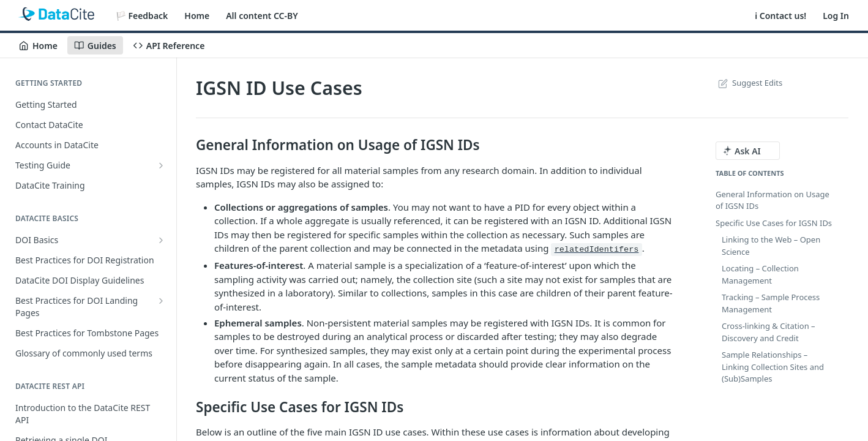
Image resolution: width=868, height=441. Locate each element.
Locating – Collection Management (760, 274)
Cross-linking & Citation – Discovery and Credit (769, 332)
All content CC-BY (262, 16)
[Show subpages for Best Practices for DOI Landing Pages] (161, 301)
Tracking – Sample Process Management (771, 303)
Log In (836, 16)
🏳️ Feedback (142, 16)
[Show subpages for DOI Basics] (161, 240)
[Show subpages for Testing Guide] (161, 165)
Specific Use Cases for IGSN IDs (774, 223)
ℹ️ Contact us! (780, 16)
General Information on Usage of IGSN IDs (773, 200)
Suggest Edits (749, 83)
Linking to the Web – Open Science (771, 246)
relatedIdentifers (597, 250)
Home (197, 16)
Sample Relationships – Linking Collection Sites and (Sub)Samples (773, 367)
